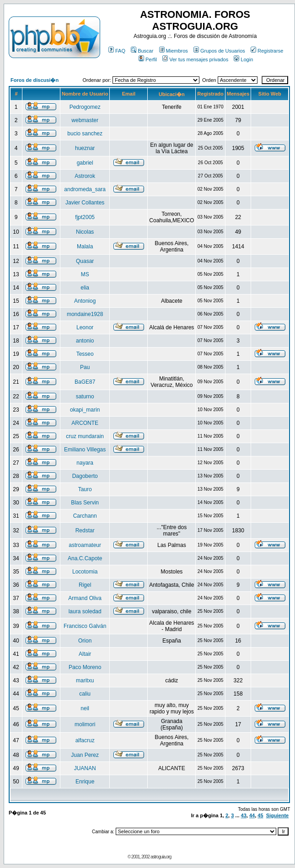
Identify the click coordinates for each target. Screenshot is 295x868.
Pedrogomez (85, 107)
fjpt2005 (85, 217)
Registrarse (267, 51)
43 (244, 815)
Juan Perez (85, 755)
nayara (85, 463)
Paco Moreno (85, 667)
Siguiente (278, 815)
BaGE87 (85, 382)
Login (243, 59)
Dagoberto (85, 476)
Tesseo (85, 354)
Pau (85, 367)
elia (85, 288)
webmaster (85, 120)
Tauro (85, 489)
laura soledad (85, 611)
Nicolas (85, 232)
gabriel (85, 163)
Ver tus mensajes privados (195, 59)
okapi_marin (85, 410)
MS (85, 274)
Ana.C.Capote (85, 558)
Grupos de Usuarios (219, 51)
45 (260, 815)
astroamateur (85, 545)
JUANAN (85, 768)
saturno (85, 396)
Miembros (174, 51)
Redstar (85, 530)
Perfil (148, 59)
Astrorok (85, 176)
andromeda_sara (85, 189)
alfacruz (85, 740)
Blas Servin (85, 503)
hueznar (85, 148)
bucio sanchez (85, 134)
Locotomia (85, 572)
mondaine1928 (85, 314)
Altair (85, 654)
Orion (85, 641)
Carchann (85, 516)
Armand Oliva (85, 598)
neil (85, 708)
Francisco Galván (85, 626)
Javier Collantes (85, 203)
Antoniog (85, 301)
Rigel (85, 585)
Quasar (85, 261)
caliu (85, 694)
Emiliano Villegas (85, 450)
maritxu (85, 680)
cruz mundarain (85, 436)
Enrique (85, 782)
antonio (85, 341)
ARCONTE (85, 423)
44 (252, 815)
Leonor (85, 327)
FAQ (117, 51)
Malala (85, 246)
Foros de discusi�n (35, 80)
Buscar (142, 51)
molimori (85, 724)
